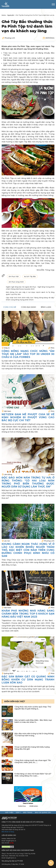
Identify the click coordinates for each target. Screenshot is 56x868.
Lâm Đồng (8, 474)
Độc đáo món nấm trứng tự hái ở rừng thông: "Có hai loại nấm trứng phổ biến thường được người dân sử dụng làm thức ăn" (28, 482)
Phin (53, 348)
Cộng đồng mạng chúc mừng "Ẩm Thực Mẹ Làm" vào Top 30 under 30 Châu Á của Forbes (28, 354)
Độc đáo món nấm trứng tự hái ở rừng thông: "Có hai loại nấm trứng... (34, 735)
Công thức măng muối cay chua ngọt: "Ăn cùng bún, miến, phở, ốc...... (33, 761)
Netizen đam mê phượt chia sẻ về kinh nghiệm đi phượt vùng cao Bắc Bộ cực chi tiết (28, 417)
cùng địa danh (28, 307)
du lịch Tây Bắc (30, 276)
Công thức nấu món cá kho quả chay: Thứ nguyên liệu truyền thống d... (33, 708)
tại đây (11, 843)
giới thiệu (9, 812)
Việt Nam (7, 411)
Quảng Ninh (9, 673)
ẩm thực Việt (14, 276)
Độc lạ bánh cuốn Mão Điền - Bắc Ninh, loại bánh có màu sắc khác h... (33, 721)
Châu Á (7, 348)
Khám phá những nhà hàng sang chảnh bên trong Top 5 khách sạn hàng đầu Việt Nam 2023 (28, 614)
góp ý (18, 812)
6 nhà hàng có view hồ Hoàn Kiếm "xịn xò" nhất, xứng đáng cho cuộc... (33, 775)
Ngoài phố (11, 15)
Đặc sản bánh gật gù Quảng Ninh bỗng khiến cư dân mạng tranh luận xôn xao (28, 680)
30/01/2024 (50, 38)
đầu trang (28, 812)
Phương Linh (10, 38)
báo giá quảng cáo (43, 812)
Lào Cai (7, 541)
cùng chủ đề (10, 307)
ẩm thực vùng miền (16, 282)
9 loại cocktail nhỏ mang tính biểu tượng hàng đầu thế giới (32, 748)
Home (4, 15)
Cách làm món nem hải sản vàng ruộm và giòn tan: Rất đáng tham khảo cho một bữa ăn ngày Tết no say (29, 59)
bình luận (46, 307)
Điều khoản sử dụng (8, 832)
